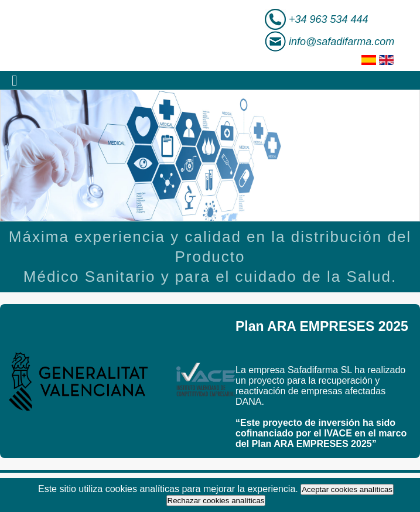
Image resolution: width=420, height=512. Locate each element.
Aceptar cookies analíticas (347, 489)
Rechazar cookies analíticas (216, 501)
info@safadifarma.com (342, 42)
